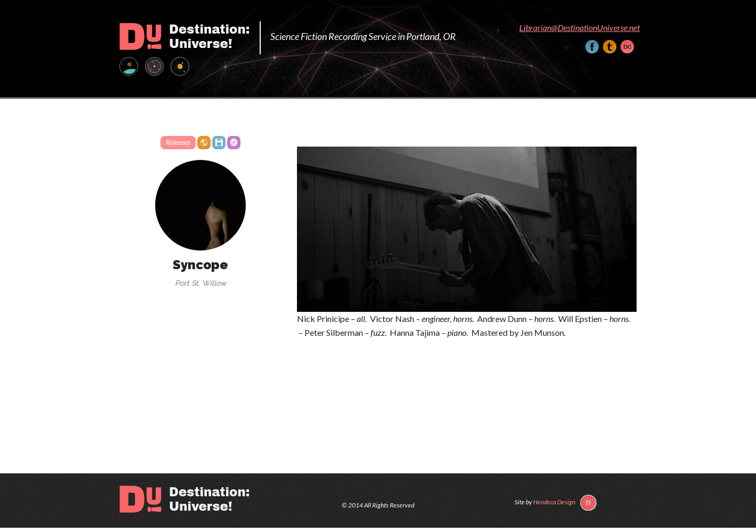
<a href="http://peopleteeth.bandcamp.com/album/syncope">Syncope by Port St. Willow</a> (467, 371)
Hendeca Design (554, 502)
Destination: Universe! (184, 37)
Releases (178, 142)
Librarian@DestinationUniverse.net (580, 27)
